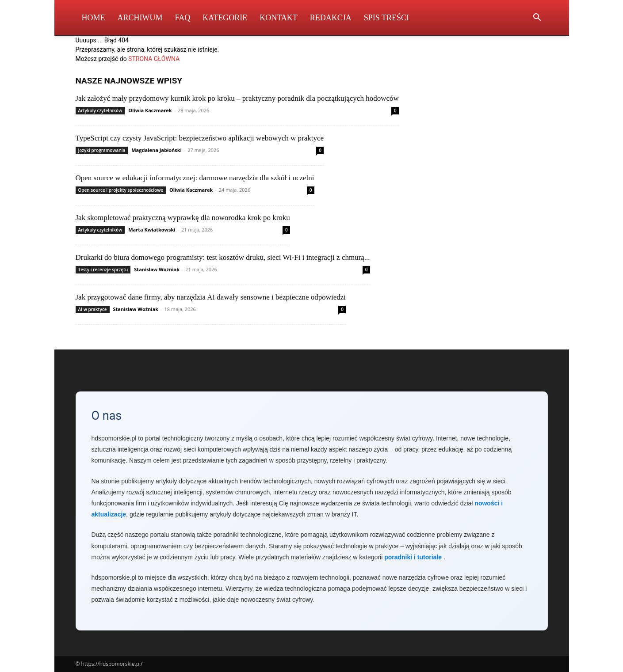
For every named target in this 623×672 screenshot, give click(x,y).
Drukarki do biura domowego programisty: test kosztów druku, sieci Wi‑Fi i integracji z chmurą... (223, 257)
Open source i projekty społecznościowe (121, 190)
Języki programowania (102, 150)
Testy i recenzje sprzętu (103, 270)
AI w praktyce (93, 309)
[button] (537, 18)
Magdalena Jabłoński (157, 150)
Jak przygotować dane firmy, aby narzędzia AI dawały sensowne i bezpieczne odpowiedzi (211, 297)
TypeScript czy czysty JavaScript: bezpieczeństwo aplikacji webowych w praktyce (200, 138)
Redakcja (331, 18)
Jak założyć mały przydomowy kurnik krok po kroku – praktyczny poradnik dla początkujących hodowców (237, 98)
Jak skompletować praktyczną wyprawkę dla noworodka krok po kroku (183, 218)
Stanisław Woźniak (157, 269)
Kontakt (279, 18)
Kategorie (225, 18)
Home (94, 18)
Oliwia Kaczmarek (150, 110)
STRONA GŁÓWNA (154, 59)
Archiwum (140, 18)
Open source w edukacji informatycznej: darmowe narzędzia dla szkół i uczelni (195, 178)
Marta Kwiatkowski (152, 230)
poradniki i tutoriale (413, 557)
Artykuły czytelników (100, 110)
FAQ (183, 18)
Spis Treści (386, 18)
